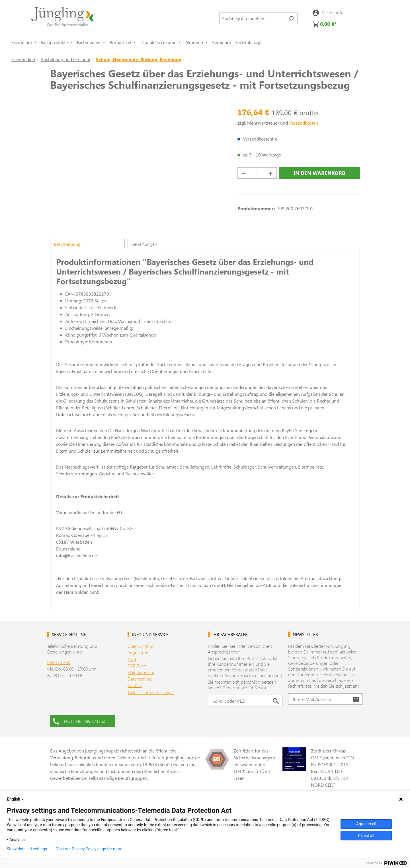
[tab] (87, 244)
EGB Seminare (141, 672)
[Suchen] (291, 18)
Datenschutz (140, 679)
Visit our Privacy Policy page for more (89, 849)
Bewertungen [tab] (144, 244)
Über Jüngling (141, 646)
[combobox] (252, 18)
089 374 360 (59, 662)
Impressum (138, 652)
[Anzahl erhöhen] (271, 173)
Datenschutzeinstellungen (151, 692)
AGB (132, 659)
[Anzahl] (257, 173)
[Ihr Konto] (328, 13)
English (16, 799)
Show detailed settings (27, 849)
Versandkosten (304, 123)
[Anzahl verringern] (243, 173)
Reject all (366, 836)
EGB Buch (137, 666)
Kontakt (135, 685)
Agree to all (366, 824)
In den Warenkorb (319, 173)
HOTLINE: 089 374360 (79, 721)
